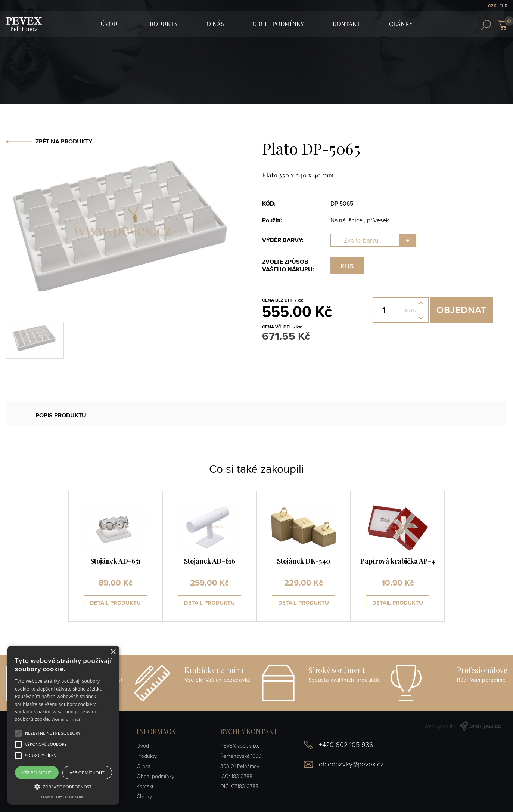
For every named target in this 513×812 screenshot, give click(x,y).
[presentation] (44, 556)
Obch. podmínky (278, 24)
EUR (503, 6)
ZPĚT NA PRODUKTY (64, 142)
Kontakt (346, 24)
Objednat (461, 310)
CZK (492, 6)
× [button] (113, 652)
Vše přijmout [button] (37, 773)
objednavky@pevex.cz (351, 764)
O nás (215, 24)
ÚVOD (109, 24)
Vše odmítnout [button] (87, 773)
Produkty (162, 24)
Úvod (143, 746)
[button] (53, 733)
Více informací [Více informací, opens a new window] (66, 719)
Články (401, 24)
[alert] (63, 725)
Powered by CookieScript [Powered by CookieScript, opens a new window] (63, 797)
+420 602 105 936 (346, 745)
